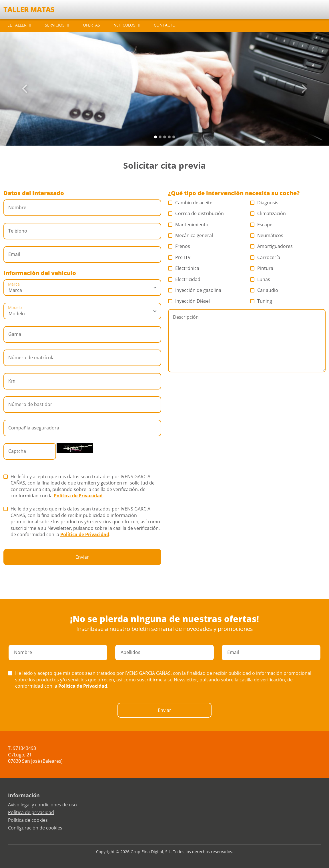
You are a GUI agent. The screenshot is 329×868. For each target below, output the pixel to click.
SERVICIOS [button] (55, 25)
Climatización (268, 213)
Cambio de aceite (190, 203)
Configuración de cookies (35, 828)
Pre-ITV (180, 257)
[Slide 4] (174, 137)
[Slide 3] (169, 137)
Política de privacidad (31, 812)
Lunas (260, 279)
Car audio (264, 290)
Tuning (261, 301)
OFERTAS (91, 25)
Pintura (262, 268)
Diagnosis (264, 203)
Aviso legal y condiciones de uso (42, 805)
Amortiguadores (272, 246)
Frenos (179, 246)
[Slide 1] (160, 137)
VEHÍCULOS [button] (125, 25)
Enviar (82, 557)
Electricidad (184, 279)
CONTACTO (165, 25)
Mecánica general (191, 235)
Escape (261, 225)
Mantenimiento (188, 225)
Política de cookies (28, 820)
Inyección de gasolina (195, 290)
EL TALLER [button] (17, 25)
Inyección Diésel (189, 301)
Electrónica (184, 268)
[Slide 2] (165, 137)
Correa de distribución (196, 213)
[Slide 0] (155, 137)
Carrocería (265, 257)
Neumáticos (267, 235)
